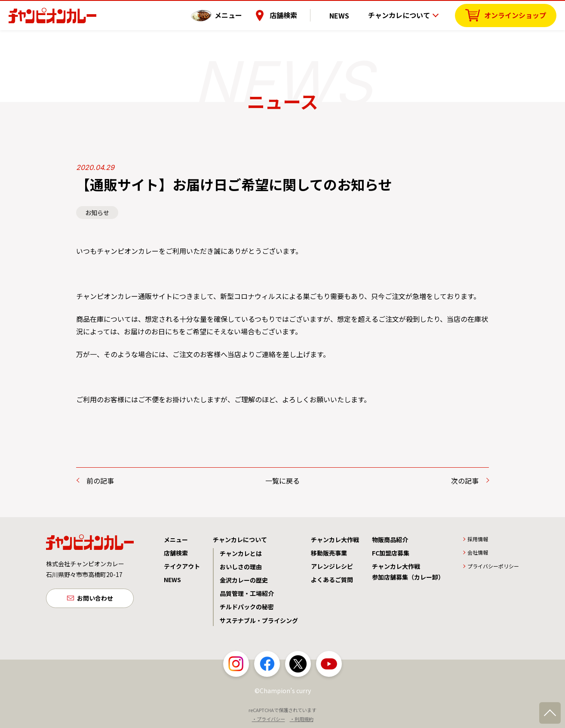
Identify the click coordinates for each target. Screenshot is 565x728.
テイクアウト (182, 566)
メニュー (240, 15)
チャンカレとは (241, 553)
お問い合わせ (95, 599)
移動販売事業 (329, 553)
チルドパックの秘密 (247, 607)
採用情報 (478, 539)
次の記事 (465, 481)
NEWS (345, 15)
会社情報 (478, 552)
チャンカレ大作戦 (335, 540)
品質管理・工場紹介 (247, 593)
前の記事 (100, 481)
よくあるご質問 (332, 580)
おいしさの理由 (241, 567)
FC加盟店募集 (391, 553)
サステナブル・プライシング (259, 620)
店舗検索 (295, 15)
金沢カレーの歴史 (244, 580)
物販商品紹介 (390, 540)
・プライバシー (269, 719)
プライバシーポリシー (493, 566)
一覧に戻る (282, 481)
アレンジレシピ (332, 566)
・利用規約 (302, 719)
